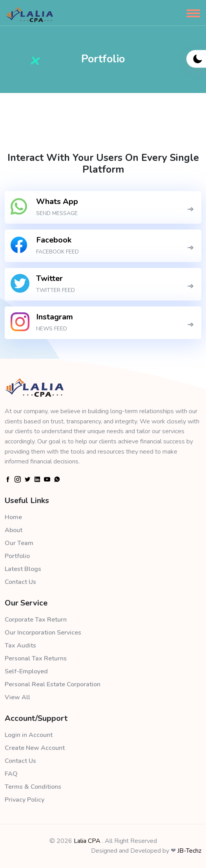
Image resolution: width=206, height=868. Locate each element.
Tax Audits (20, 646)
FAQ (11, 774)
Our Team (19, 543)
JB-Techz (189, 851)
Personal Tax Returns (36, 658)
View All (17, 697)
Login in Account (29, 735)
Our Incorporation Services (43, 633)
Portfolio (17, 556)
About (14, 530)
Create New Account (35, 748)
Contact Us (20, 582)
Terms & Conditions (33, 787)
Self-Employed (26, 671)
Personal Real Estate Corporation (53, 684)
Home (13, 517)
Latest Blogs (23, 569)
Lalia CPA (87, 841)
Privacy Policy (25, 800)
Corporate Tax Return (36, 620)
